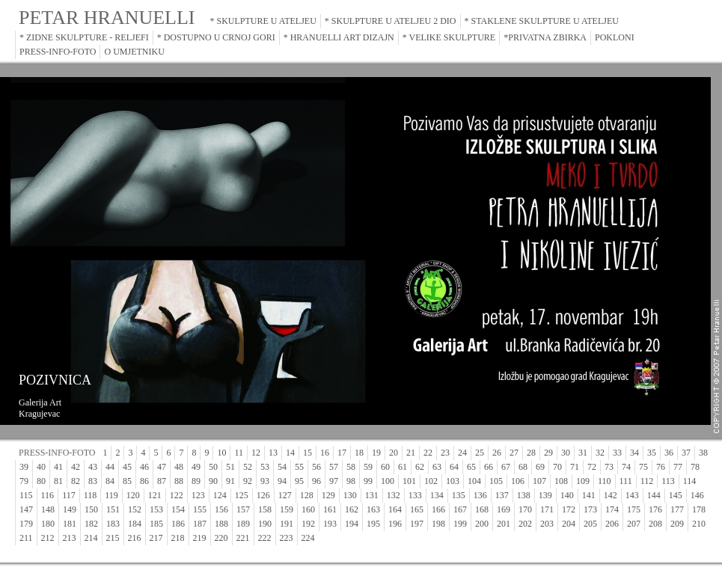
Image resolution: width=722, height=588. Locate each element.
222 (265, 538)
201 (504, 524)
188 (221, 524)
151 (113, 509)
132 (394, 495)
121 (155, 495)
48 (179, 467)
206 (612, 524)
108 (561, 481)
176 (655, 509)
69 (540, 467)
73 (609, 467)
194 (352, 524)
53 (265, 467)
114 (690, 481)
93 (265, 481)
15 (308, 453)
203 (547, 524)
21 (411, 453)
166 (438, 509)
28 (531, 453)
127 (285, 495)
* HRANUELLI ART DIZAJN (339, 37)
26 (497, 453)
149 (70, 509)
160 (308, 509)
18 (359, 453)
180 (48, 524)
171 (547, 509)
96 (316, 481)
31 (583, 453)
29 (548, 453)
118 (91, 495)
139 (545, 495)
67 (506, 467)
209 (677, 524)
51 (230, 467)
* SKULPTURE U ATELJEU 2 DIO (391, 21)
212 (48, 538)
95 (299, 481)
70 (557, 467)
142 (611, 495)
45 (127, 467)
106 (518, 481)
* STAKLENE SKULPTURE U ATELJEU (542, 21)
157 (243, 509)
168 (482, 509)
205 (590, 524)
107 (539, 481)
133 (415, 495)
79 (24, 481)
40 (41, 467)
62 (420, 467)
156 (221, 509)
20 (394, 453)
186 (178, 524)
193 (330, 524)
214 (91, 538)
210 (699, 524)
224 (308, 538)
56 (316, 467)
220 (221, 538)
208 (655, 524)
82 (76, 481)
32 (600, 453)
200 (482, 524)
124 (220, 495)
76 (661, 467)
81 (58, 481)
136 (480, 495)
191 (287, 524)
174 (612, 509)
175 (634, 509)
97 (334, 481)
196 (395, 524)
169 (504, 509)
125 (242, 495)
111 (626, 481)
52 (248, 467)
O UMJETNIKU (134, 52)
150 (91, 509)
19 (376, 453)
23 (445, 453)
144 (654, 495)
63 (437, 467)
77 (678, 467)
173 (590, 509)
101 (409, 481)
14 (290, 453)
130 (350, 495)
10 (221, 453)
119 (111, 495)
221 (243, 538)
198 (438, 524)
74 (626, 467)
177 (677, 509)
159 (287, 509)
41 (58, 467)
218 (178, 538)
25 (480, 453)
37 (686, 453)
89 (196, 481)
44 (110, 467)
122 (177, 495)
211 (26, 538)
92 (248, 481)
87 (162, 481)
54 (282, 467)
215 (113, 538)
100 (388, 481)
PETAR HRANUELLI (107, 18)
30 (566, 453)
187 (200, 524)
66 (489, 467)
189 (243, 524)
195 (373, 524)
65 (471, 467)
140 (567, 495)
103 (453, 481)
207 (634, 524)
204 (569, 524)
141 (589, 495)
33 (617, 453)
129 (328, 495)
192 (308, 524)
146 (697, 495)
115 (26, 495)
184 (135, 524)
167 (460, 509)
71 (575, 467)
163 (373, 509)
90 (213, 481)
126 (263, 495)
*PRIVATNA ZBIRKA (545, 37)
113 (668, 481)
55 (299, 467)
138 (524, 495)
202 (525, 524)
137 (502, 495)
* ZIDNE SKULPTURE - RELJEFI (84, 37)
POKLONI (615, 37)
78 (695, 467)
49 (196, 467)
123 (198, 495)
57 (334, 467)
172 (569, 509)
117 (69, 495)
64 (454, 467)
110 (605, 481)
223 (287, 538)
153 (156, 509)
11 (239, 453)
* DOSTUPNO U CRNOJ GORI (216, 37)
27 (514, 453)
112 (647, 481)
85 (127, 481)
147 (26, 509)
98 (351, 481)
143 (632, 495)
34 (634, 453)
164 (395, 509)
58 (351, 467)
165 (417, 509)
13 (273, 453)
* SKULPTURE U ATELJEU (263, 21)
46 (144, 467)
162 (352, 509)
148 (48, 509)
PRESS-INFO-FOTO (58, 52)
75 (643, 467)
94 (282, 481)
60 (385, 467)
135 (459, 495)
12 (256, 453)
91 (230, 481)
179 (26, 524)
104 (474, 481)
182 (91, 524)
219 (200, 538)
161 (330, 509)
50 (213, 467)
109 (583, 481)
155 (200, 509)
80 (41, 481)
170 (525, 509)
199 (460, 524)
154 (178, 509)
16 (325, 453)
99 (368, 481)
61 (403, 467)
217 (156, 538)
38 (703, 453)
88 (179, 481)
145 (676, 495)
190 (265, 524)
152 (135, 509)
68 (523, 467)
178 (699, 509)
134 (437, 495)
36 (669, 453)
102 (431, 481)
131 (372, 495)
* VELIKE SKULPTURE (449, 37)
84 (110, 481)
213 (70, 538)
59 (368, 467)
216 (135, 538)
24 (462, 453)
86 (144, 481)
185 (156, 524)
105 (496, 481)
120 (133, 495)
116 (48, 495)
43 (93, 467)
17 (342, 453)
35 (652, 453)
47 (162, 467)
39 (24, 467)
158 (265, 509)
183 (113, 524)
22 (428, 453)
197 (417, 524)
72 (592, 467)
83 (93, 481)
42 (76, 467)
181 (70, 524)
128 (307, 495)
